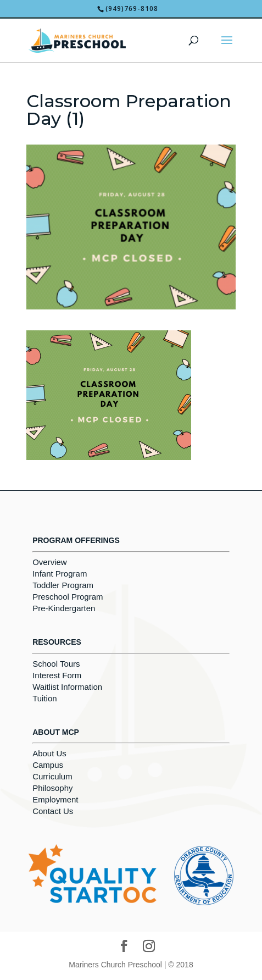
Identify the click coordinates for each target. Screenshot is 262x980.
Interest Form (57, 675)
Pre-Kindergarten (64, 608)
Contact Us (53, 811)
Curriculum (52, 776)
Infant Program (60, 574)
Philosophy (52, 788)
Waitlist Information (67, 687)
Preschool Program (68, 597)
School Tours (56, 664)
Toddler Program (63, 585)
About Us (49, 753)
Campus (48, 765)
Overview (50, 562)
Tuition (44, 698)
